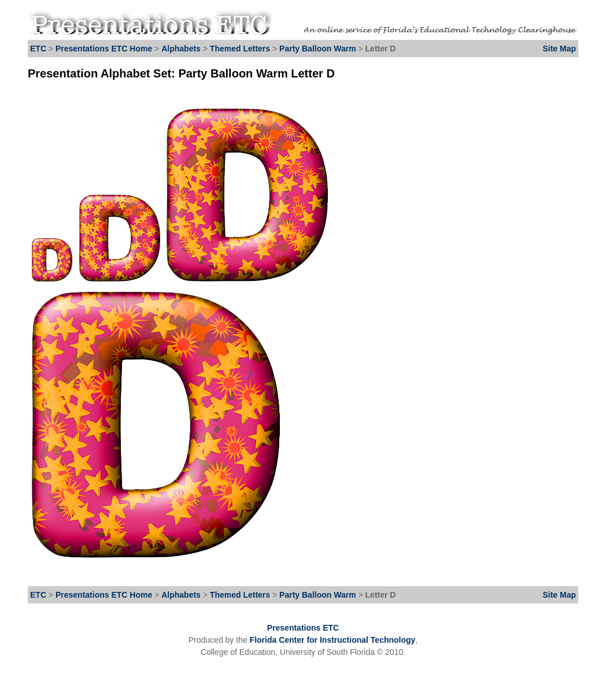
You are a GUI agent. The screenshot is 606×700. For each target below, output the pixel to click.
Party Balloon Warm (319, 49)
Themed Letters (240, 49)
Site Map (559, 49)
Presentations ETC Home (104, 49)
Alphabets (181, 49)
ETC (38, 49)
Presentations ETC (303, 628)
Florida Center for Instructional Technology (333, 640)
